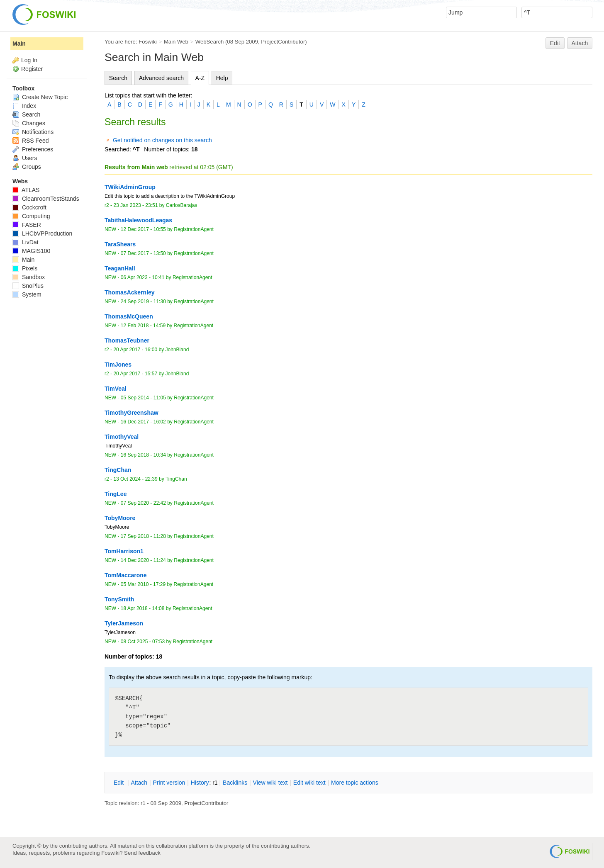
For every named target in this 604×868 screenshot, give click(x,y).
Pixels (25, 268)
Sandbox (29, 277)
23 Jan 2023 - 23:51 (135, 205)
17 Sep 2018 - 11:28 (143, 536)
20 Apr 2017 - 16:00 (135, 350)
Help (222, 78)
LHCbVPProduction (42, 233)
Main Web (176, 42)
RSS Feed (30, 141)
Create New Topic (40, 97)
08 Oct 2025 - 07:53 (143, 642)
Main (19, 44)
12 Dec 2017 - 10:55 (143, 229)
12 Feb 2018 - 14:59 (143, 326)
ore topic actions (355, 783)
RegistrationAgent (194, 229)
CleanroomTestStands (46, 199)
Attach (580, 43)
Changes (29, 123)
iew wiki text (270, 783)
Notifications (33, 132)
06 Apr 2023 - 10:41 (143, 277)
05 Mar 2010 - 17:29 (143, 584)
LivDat (26, 242)
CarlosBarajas (182, 205)
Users (25, 158)
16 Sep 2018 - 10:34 (143, 455)
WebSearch (210, 42)
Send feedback (142, 853)
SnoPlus (28, 286)
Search (118, 78)
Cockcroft (29, 207)
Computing (31, 216)
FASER (27, 225)
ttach (139, 783)
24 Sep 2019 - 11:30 (143, 301)
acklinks (235, 783)
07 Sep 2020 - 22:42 (143, 503)
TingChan (176, 479)
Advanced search (161, 78)
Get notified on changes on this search (162, 140)
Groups (27, 167)
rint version (169, 783)
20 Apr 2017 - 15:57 (135, 374)
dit (119, 783)
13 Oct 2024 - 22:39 (135, 479)
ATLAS (26, 190)
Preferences (33, 149)
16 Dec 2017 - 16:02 (143, 422)
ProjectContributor (283, 42)
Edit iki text (309, 783)
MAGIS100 (31, 251)
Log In (29, 60)
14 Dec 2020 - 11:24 (143, 560)
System (27, 294)
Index (24, 106)
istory (200, 783)
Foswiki (148, 42)
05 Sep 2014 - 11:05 (143, 398)
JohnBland (177, 350)
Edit (555, 43)
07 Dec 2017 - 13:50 (143, 253)
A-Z (200, 78)
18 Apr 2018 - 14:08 (143, 608)
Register (32, 69)
